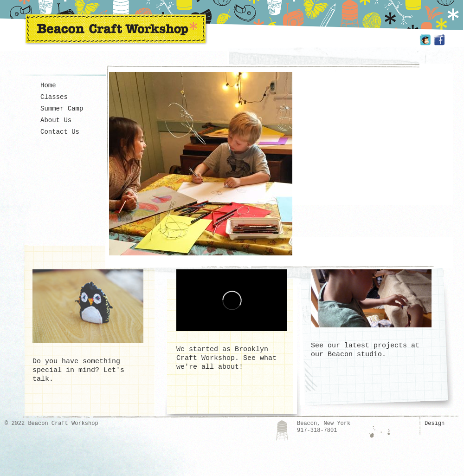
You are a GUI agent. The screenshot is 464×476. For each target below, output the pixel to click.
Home (48, 85)
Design (435, 424)
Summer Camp (62, 109)
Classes (54, 97)
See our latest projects (359, 346)
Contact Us (60, 132)
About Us (56, 120)
